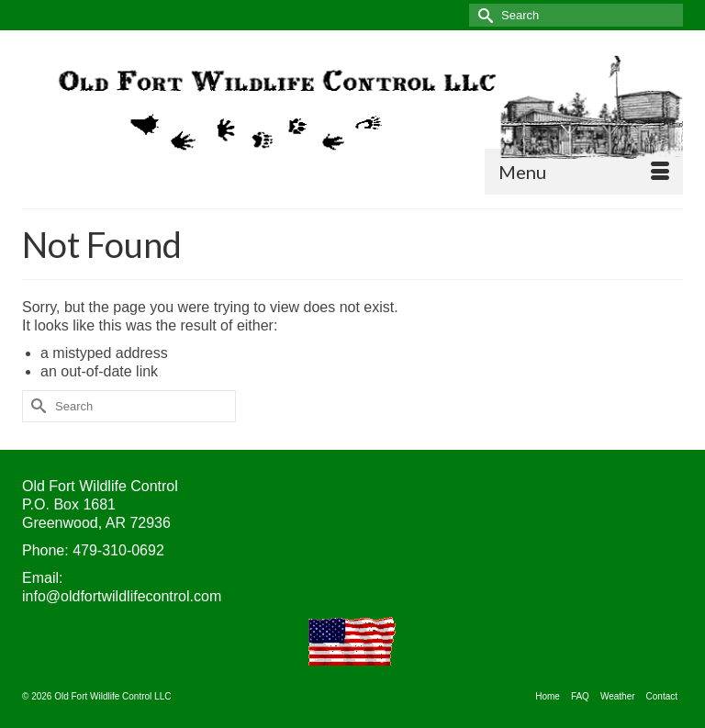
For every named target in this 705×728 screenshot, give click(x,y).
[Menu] (584, 172)
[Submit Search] (483, 15)
